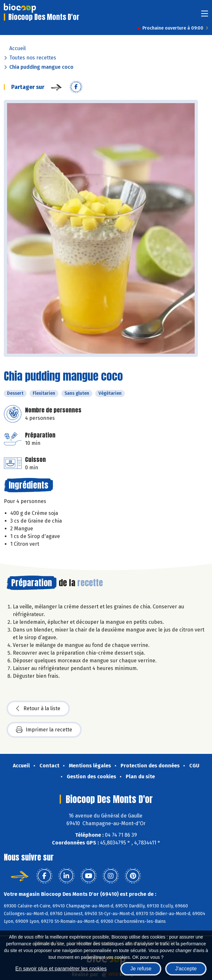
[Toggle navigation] (205, 16)
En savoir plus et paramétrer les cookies (61, 969)
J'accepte (186, 969)
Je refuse (141, 969)
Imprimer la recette (44, 730)
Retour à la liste (38, 709)
